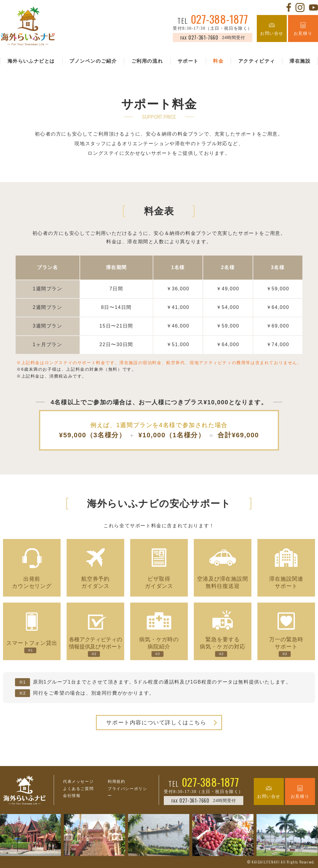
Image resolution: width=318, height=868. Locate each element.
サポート (188, 62)
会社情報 (72, 796)
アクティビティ (257, 62)
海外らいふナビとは (31, 62)
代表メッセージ (78, 781)
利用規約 (116, 781)
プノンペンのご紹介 (93, 62)
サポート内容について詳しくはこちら (156, 723)
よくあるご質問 (78, 789)
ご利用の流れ (147, 62)
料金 (218, 62)
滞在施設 (300, 62)
